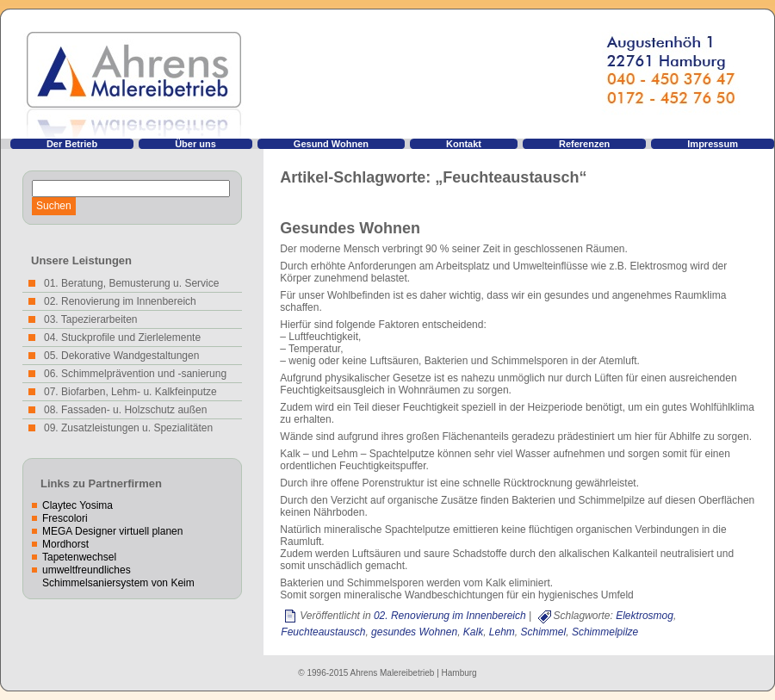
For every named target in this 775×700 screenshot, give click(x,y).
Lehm (502, 632)
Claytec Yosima (77, 505)
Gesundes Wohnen (350, 228)
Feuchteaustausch (323, 632)
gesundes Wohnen (414, 632)
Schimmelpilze (605, 632)
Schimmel (544, 632)
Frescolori (65, 518)
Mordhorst (65, 544)
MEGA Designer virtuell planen (112, 531)
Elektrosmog (645, 616)
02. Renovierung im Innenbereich (450, 616)
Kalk (473, 632)
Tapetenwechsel (79, 557)
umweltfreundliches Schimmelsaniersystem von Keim (118, 576)
